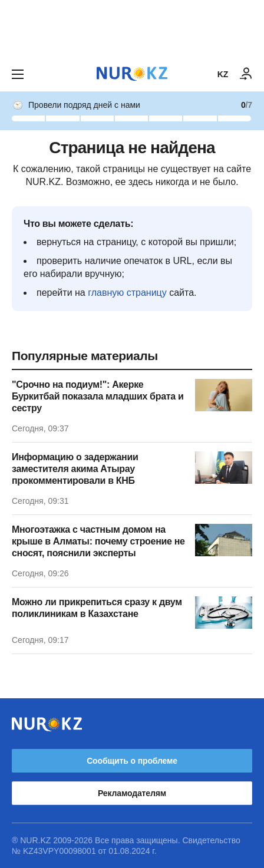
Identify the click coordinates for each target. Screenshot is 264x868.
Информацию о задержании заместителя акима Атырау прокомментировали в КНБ (75, 469)
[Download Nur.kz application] (132, 28)
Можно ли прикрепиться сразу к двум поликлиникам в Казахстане (97, 608)
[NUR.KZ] (132, 74)
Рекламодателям (132, 793)
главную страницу (127, 293)
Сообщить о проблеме (132, 761)
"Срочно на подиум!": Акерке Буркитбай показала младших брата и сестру (98, 396)
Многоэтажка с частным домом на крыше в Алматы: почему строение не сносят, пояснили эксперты (98, 541)
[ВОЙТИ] (246, 74)
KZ (223, 74)
